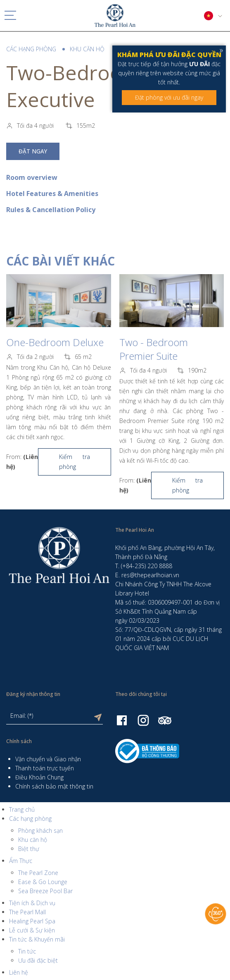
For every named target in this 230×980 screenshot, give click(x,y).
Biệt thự (29, 849)
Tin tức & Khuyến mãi (37, 939)
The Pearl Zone (38, 873)
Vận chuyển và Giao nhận (48, 759)
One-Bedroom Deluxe (55, 342)
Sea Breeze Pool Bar (45, 891)
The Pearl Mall (27, 912)
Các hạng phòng (31, 49)
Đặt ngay (33, 151)
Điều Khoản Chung (39, 777)
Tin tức (27, 951)
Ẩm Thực (21, 861)
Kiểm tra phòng (74, 462)
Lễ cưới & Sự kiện (32, 930)
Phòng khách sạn (40, 831)
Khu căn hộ (87, 49)
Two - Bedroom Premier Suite (154, 349)
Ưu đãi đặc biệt (38, 960)
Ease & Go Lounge (43, 882)
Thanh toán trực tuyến (45, 768)
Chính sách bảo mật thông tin (54, 786)
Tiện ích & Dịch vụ (32, 903)
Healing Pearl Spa (32, 921)
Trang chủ (22, 809)
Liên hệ (19, 972)
